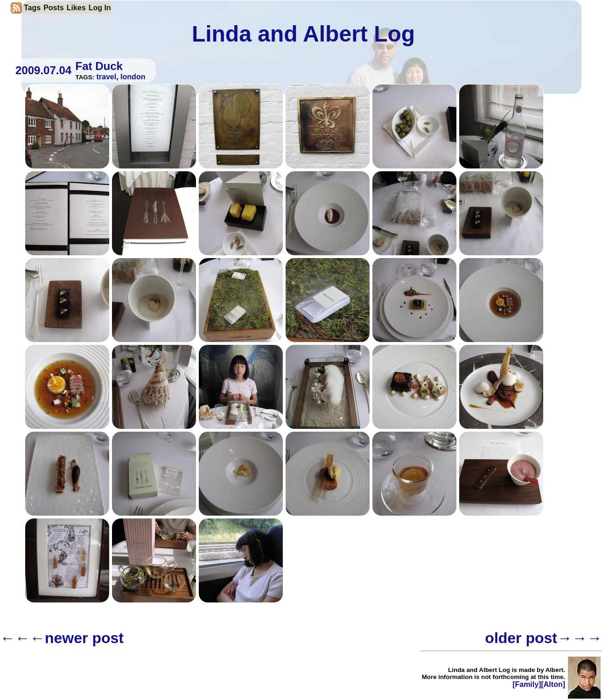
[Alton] (553, 684)
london (133, 77)
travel (107, 77)
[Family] (527, 684)
